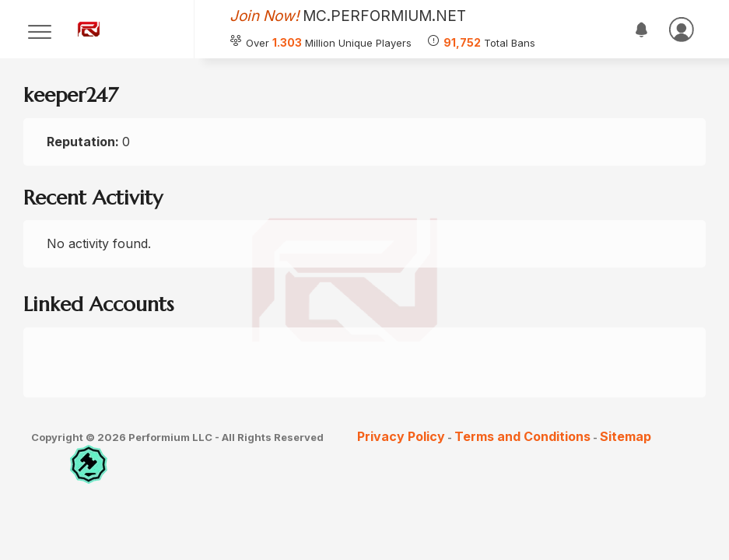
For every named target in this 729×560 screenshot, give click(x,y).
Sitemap (626, 436)
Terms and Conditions (522, 436)
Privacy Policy (401, 436)
